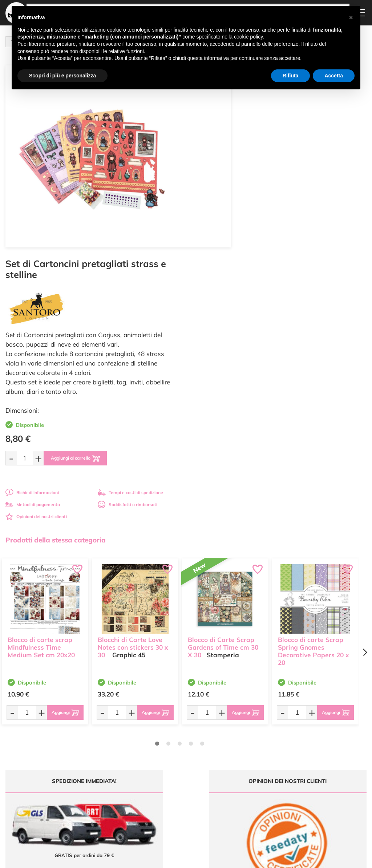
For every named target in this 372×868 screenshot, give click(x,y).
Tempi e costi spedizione (45, 650)
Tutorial (168, 762)
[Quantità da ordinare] (213, 265)
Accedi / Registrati (179, 776)
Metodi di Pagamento (244, 760)
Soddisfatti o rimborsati (315, 312)
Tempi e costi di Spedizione (238, 770)
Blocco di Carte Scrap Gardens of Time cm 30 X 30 (223, 453)
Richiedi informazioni (220, 300)
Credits (286, 858)
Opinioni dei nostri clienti (224, 324)
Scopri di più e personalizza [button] (62, 76)
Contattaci (171, 783)
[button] (351, 17)
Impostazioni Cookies (244, 793)
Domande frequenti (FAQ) (242, 751)
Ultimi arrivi (172, 748)
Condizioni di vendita (243, 779)
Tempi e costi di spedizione (318, 300)
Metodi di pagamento (221, 312)
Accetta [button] (334, 76)
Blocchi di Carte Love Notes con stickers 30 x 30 (133, 453)
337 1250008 (123, 804)
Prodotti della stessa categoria (56, 347)
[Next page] (365, 459)
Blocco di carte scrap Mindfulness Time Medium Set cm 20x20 (41, 453)
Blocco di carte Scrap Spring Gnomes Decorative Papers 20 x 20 (314, 456)
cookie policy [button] (248, 37)
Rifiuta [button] (291, 76)
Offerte (168, 755)
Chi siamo (171, 769)
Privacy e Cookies (240, 786)
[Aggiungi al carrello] (267, 265)
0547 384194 (123, 783)
